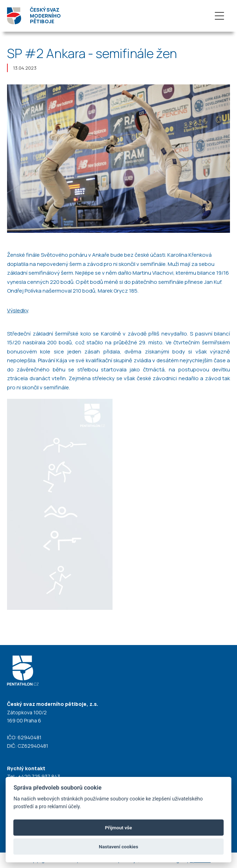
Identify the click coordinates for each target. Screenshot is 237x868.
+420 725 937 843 (39, 776)
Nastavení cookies (118, 847)
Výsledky (18, 310)
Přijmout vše (119, 828)
